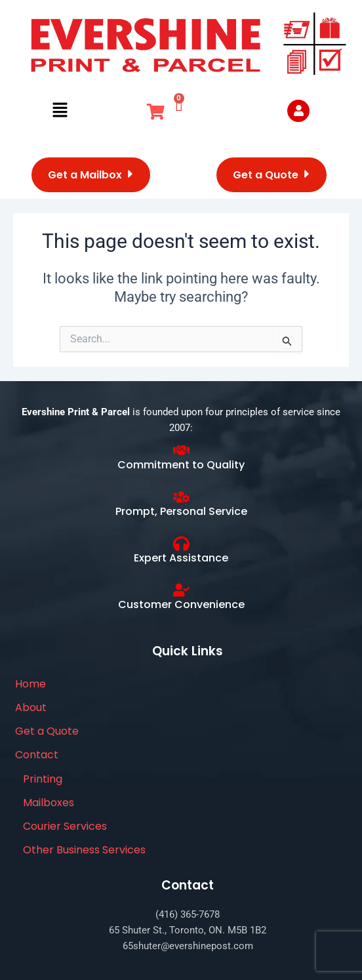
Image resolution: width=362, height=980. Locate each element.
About (31, 707)
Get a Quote (47, 731)
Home (30, 684)
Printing (43, 779)
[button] (60, 111)
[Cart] (179, 104)
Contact (37, 755)
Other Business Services (84, 850)
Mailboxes (49, 803)
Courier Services (65, 826)
